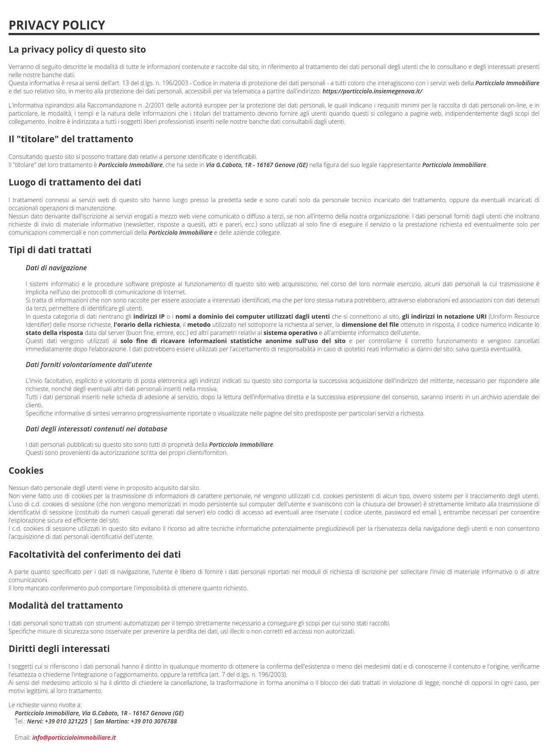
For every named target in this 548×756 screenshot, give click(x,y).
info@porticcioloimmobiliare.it (74, 737)
